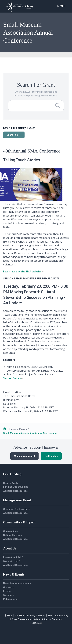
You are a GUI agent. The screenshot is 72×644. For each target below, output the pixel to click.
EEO (50, 616)
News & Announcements (17, 583)
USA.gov (37, 623)
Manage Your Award (24, 456)
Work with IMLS (12, 561)
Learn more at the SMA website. (24, 271)
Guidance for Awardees (17, 509)
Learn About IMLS (13, 557)
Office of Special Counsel (48, 619)
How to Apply (11, 483)
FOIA (9, 616)
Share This (14, 135)
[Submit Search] (58, 105)
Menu (61, 6)
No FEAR (19, 616)
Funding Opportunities (16, 487)
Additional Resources (15, 491)
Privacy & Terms (36, 616)
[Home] (20, 6)
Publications (10, 599)
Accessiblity (62, 616)
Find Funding (51, 456)
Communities (11, 531)
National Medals (12, 535)
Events (23, 429)
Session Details (13, 378)
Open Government (21, 619)
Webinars (9, 595)
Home (13, 429)
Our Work (8, 587)
